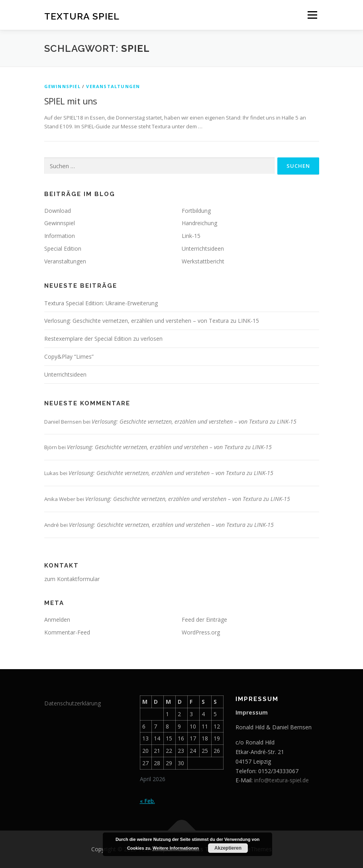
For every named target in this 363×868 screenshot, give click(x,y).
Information (60, 236)
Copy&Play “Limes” (69, 356)
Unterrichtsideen (203, 248)
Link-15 (191, 236)
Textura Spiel (82, 16)
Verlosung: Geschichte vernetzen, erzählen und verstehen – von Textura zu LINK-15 (152, 321)
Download (58, 211)
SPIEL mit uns (71, 101)
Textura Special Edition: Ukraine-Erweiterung (101, 303)
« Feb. (147, 801)
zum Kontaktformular (72, 579)
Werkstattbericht (203, 261)
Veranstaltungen (113, 86)
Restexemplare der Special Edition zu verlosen (103, 339)
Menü (312, 15)
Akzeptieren (228, 848)
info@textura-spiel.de (282, 780)
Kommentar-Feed (67, 632)
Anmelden (57, 620)
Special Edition (63, 248)
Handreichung (199, 223)
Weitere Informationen (176, 848)
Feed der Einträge (204, 620)
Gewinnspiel (62, 86)
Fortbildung (196, 211)
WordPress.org (201, 632)
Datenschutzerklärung (73, 703)
